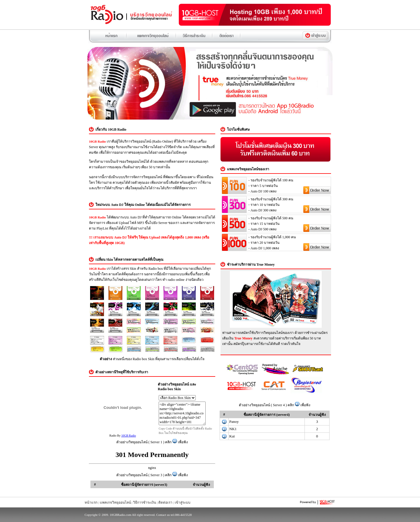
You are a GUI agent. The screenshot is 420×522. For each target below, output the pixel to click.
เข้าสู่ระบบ (183, 502)
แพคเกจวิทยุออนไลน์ (115, 502)
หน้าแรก (91, 502)
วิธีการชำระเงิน (145, 502)
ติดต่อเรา (165, 502)
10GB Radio (129, 436)
